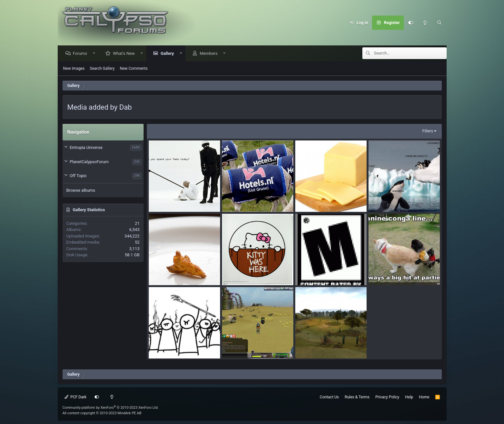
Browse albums (81, 191)
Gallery (169, 54)
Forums (82, 54)
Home (424, 397)
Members (210, 54)
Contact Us (329, 397)
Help (409, 397)
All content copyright (102, 413)
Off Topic (78, 176)
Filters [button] (428, 131)
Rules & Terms (357, 397)
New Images (74, 69)
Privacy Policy (387, 397)
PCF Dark (76, 397)
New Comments (134, 69)
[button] (95, 54)
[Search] (440, 23)
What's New (125, 54)
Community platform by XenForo (111, 408)
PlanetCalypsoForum (89, 162)
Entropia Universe (86, 148)
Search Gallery (102, 69)
